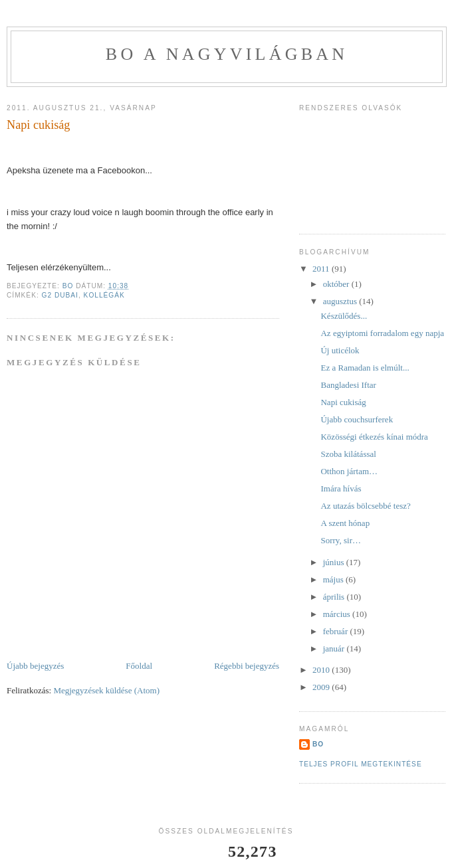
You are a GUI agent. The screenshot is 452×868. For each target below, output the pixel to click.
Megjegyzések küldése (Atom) (106, 690)
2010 (322, 670)
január (335, 649)
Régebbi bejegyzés (247, 666)
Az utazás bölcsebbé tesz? (365, 506)
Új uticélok (340, 350)
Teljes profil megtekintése (361, 764)
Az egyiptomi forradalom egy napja (382, 333)
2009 (322, 687)
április (335, 597)
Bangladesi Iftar (348, 385)
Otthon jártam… (349, 471)
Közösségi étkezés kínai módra (374, 437)
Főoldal (139, 666)
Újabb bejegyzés (35, 666)
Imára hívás (341, 488)
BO (318, 744)
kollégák (104, 295)
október (337, 284)
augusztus (341, 301)
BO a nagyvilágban (227, 54)
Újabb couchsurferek (357, 419)
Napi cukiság (343, 402)
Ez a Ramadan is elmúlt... (365, 368)
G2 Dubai (60, 295)
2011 (322, 269)
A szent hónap (345, 523)
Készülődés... (344, 316)
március (338, 614)
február (337, 631)
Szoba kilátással (348, 454)
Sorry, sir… (341, 540)
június (335, 562)
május (334, 579)
